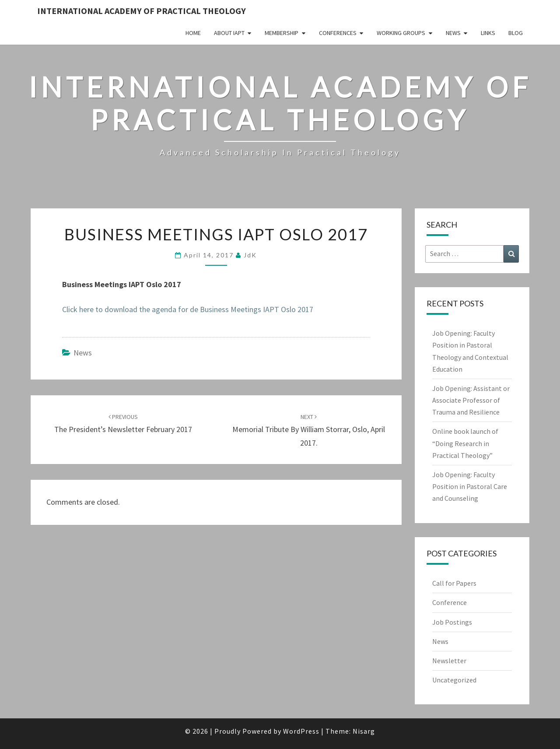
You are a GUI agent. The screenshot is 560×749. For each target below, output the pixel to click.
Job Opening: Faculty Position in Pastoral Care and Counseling (470, 486)
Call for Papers (454, 583)
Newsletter (449, 661)
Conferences (338, 33)
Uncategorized (454, 680)
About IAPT (229, 33)
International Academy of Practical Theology (142, 11)
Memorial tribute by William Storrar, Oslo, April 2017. (309, 430)
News (453, 33)
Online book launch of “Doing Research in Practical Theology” (465, 443)
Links (488, 33)
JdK (250, 255)
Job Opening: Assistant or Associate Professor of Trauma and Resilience (471, 400)
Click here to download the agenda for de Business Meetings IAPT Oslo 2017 (188, 309)
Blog (516, 33)
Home (193, 33)
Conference (450, 602)
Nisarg (364, 731)
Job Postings (452, 622)
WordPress (301, 731)
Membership (282, 33)
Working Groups (401, 33)
